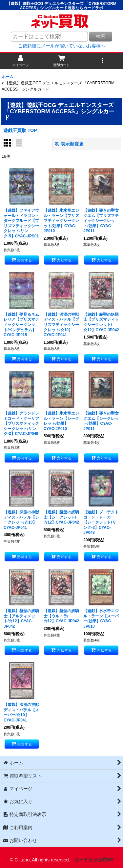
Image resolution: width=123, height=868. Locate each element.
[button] (102, 61)
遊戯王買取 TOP (20, 130)
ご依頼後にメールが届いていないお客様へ (62, 46)
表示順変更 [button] (69, 144)
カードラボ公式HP (94, 860)
